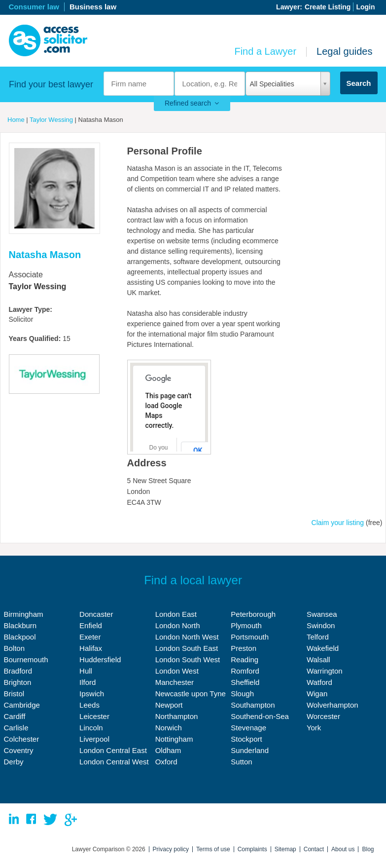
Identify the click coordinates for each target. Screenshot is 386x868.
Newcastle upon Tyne (191, 694)
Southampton (253, 705)
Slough (242, 694)
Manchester (175, 682)
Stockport (246, 739)
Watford (319, 682)
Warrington (325, 671)
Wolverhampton (333, 705)
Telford (318, 637)
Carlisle (16, 728)
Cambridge (22, 705)
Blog (368, 849)
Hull (86, 671)
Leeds (89, 705)
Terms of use (213, 849)
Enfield (91, 625)
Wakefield (323, 648)
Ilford (88, 682)
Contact (314, 849)
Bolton (15, 648)
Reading (245, 660)
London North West (187, 637)
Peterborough (253, 614)
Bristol (14, 694)
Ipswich (92, 694)
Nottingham (174, 739)
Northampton (177, 716)
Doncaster (96, 614)
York (314, 728)
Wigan (317, 694)
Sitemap (285, 849)
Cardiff (15, 716)
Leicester (94, 716)
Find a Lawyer (265, 51)
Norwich (169, 728)
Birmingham (24, 614)
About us (343, 849)
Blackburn (20, 625)
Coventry (19, 750)
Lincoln (91, 728)
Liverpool (94, 739)
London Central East (113, 750)
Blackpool (20, 637)
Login (365, 7)
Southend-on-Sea (260, 716)
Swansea (322, 614)
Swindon (321, 625)
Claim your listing (338, 523)
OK (198, 451)
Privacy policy (171, 849)
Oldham (168, 750)
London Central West (114, 762)
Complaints (252, 849)
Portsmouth (250, 637)
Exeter (90, 637)
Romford (245, 671)
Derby (14, 762)
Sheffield (245, 682)
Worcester (323, 716)
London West (177, 671)
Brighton (18, 682)
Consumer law (34, 7)
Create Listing (328, 7)
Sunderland (250, 750)
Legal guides (344, 51)
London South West (188, 660)
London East (176, 614)
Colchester (22, 739)
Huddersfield (100, 660)
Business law (93, 7)
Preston (244, 648)
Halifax (91, 648)
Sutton (241, 762)
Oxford (166, 762)
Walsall (318, 660)
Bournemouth (26, 660)
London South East (187, 648)
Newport (169, 705)
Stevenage (248, 728)
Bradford (18, 671)
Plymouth (246, 625)
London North (178, 625)
